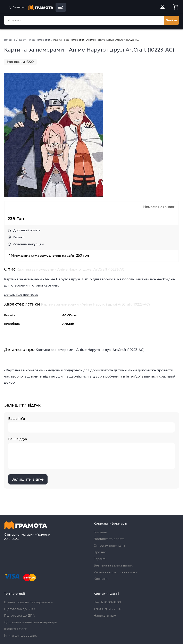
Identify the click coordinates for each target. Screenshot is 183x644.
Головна (10, 40)
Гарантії (19, 237)
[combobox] (84, 20)
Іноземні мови (16, 629)
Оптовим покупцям (28, 244)
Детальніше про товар (21, 295)
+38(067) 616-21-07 (108, 609)
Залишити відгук (28, 479)
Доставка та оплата (109, 539)
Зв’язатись (17, 7)
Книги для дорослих (20, 636)
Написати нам (105, 615)
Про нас (100, 552)
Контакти (101, 579)
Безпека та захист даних (113, 565)
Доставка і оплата (27, 230)
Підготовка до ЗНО (19, 609)
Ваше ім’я (91, 425)
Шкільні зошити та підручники (28, 602)
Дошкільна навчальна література (30, 622)
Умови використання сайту (115, 572)
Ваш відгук (91, 453)
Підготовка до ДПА (19, 615)
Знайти (172, 20)
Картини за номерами (35, 40)
